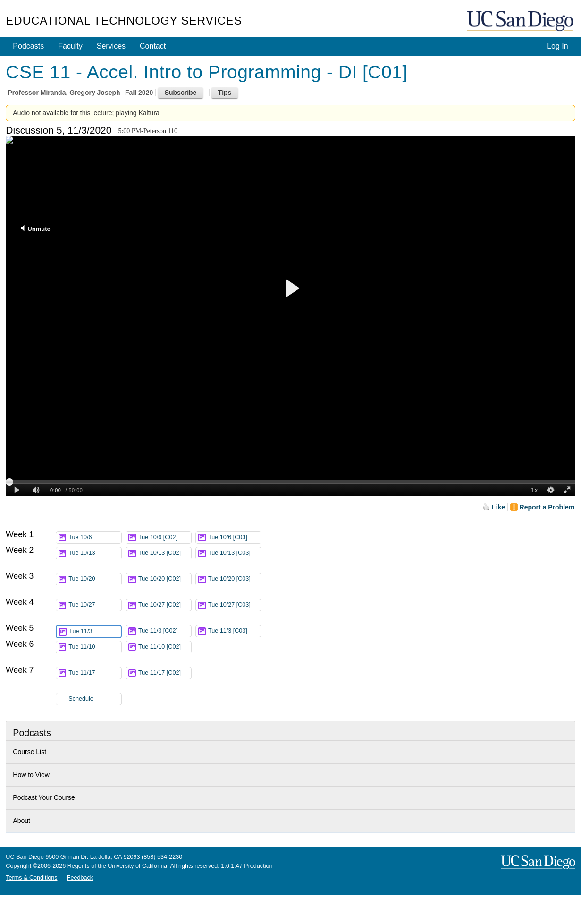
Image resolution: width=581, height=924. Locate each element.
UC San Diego (521, 21)
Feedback (80, 878)
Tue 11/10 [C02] (165, 648)
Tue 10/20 (95, 579)
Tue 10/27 (95, 605)
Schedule (81, 699)
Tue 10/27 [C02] (165, 606)
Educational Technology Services (124, 21)
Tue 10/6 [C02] (165, 538)
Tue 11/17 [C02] (165, 674)
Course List (29, 752)
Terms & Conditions (31, 878)
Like (498, 507)
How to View (31, 775)
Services (111, 46)
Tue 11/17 (95, 673)
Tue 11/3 (95, 632)
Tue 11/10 (95, 647)
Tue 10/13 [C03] (235, 555)
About (21, 821)
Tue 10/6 (95, 538)
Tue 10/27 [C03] (235, 606)
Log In (557, 46)
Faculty (70, 46)
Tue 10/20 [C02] (165, 581)
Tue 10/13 (95, 553)
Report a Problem (547, 507)
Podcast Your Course (44, 797)
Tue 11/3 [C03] (235, 631)
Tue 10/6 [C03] (235, 538)
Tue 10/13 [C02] (165, 555)
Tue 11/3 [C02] (165, 631)
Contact (153, 46)
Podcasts (28, 46)
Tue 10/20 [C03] (235, 581)
